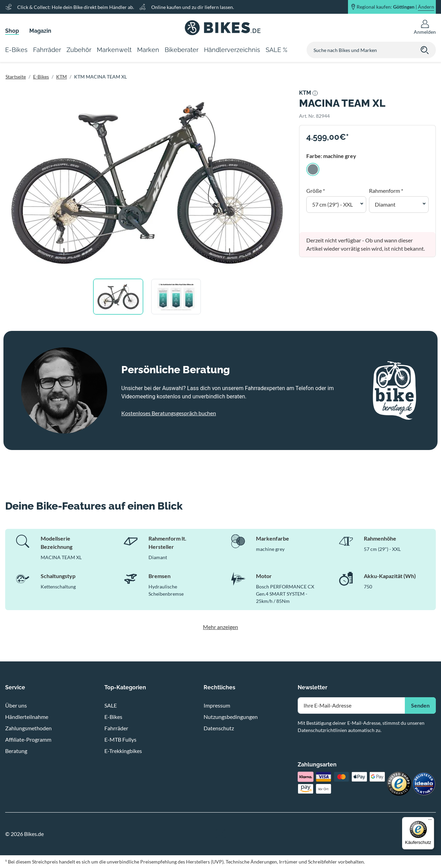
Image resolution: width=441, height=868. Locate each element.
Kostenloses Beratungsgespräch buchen (169, 413)
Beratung (16, 751)
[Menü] (430, 821)
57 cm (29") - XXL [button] (332, 204)
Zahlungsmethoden (28, 728)
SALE (111, 705)
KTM (61, 77)
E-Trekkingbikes (123, 751)
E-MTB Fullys (120, 739)
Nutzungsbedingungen (231, 717)
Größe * (316, 191)
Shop (12, 31)
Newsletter (312, 687)
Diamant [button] (385, 204)
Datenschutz (219, 728)
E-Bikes (41, 77)
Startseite (16, 77)
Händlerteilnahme (27, 717)
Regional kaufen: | (395, 7)
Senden (420, 705)
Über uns (16, 705)
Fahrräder (116, 728)
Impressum (217, 705)
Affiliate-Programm (28, 739)
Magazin (40, 31)
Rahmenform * (386, 191)
